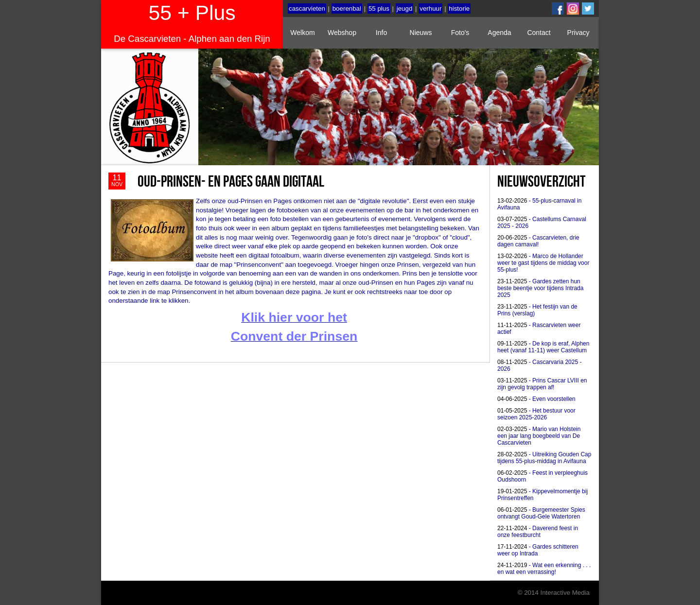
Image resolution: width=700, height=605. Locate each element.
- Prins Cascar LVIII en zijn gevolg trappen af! (542, 384)
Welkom (302, 33)
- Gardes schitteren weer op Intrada (538, 550)
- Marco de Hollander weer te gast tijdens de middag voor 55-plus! (543, 263)
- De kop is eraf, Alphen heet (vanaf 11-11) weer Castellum (543, 347)
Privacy (578, 33)
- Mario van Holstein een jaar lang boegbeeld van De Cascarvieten (539, 436)
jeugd (405, 9)
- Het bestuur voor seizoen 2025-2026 (536, 414)
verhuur (430, 9)
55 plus (379, 9)
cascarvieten (307, 9)
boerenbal (347, 9)
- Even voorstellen (536, 399)
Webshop (342, 33)
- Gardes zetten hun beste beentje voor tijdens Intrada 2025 (540, 288)
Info (381, 33)
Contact (539, 33)
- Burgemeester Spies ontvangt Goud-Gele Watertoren (541, 513)
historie (459, 9)
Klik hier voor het (294, 317)
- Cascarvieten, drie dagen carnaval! (538, 241)
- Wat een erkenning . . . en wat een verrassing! (544, 569)
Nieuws (421, 33)
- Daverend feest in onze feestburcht (538, 532)
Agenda (499, 33)
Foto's (460, 33)
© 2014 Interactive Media (554, 593)
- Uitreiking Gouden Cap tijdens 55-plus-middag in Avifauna (544, 458)
